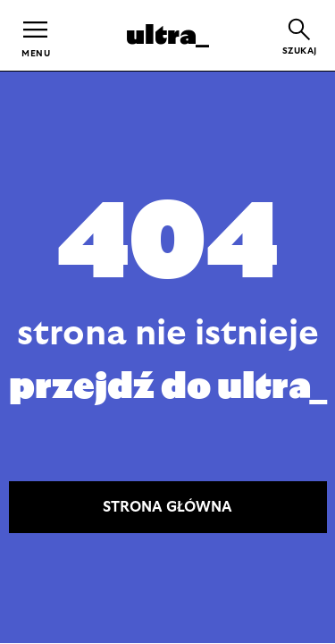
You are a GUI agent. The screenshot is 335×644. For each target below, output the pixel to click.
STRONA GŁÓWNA (167, 507)
